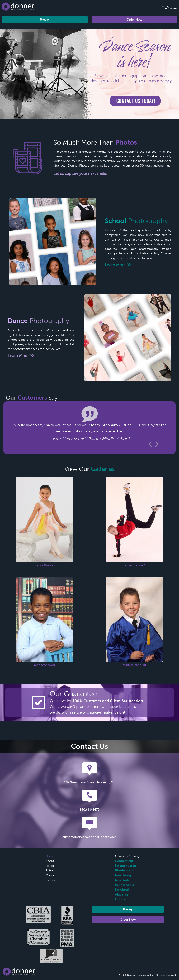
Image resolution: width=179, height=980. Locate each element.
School (51, 871)
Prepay (45, 20)
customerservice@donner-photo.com (89, 837)
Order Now (134, 20)
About (50, 861)
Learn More (118, 265)
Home (50, 856)
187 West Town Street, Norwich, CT (90, 782)
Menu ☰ (169, 7)
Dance (50, 866)
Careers (51, 880)
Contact (51, 875)
